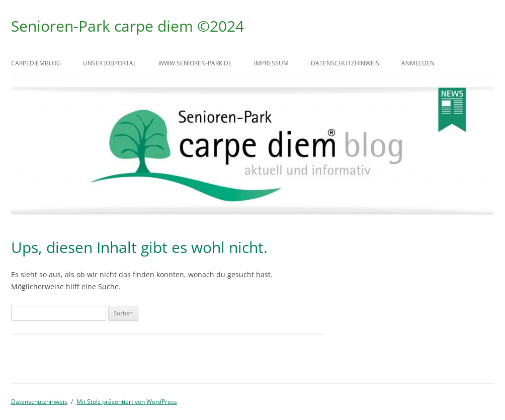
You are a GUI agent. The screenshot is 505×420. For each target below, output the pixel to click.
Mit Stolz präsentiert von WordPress (127, 402)
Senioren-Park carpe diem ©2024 (128, 26)
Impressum (271, 63)
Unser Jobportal (110, 63)
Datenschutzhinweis (345, 63)
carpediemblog (36, 63)
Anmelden (418, 63)
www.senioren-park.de (195, 63)
